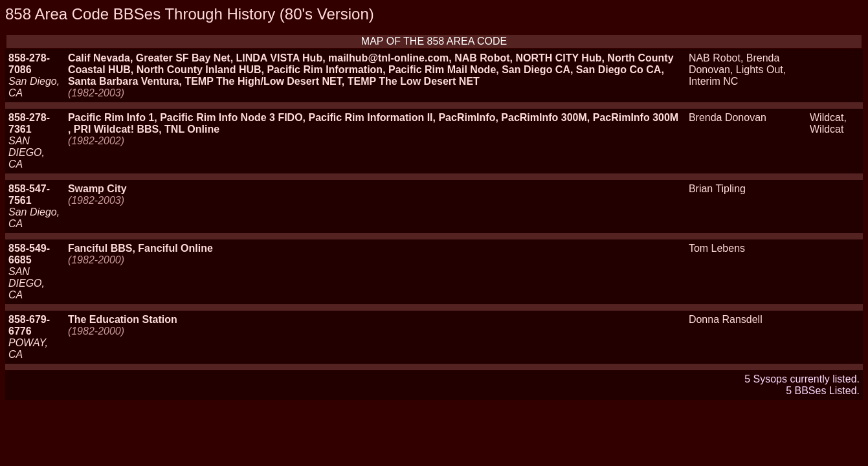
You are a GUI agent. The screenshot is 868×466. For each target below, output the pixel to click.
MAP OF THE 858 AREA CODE (434, 41)
